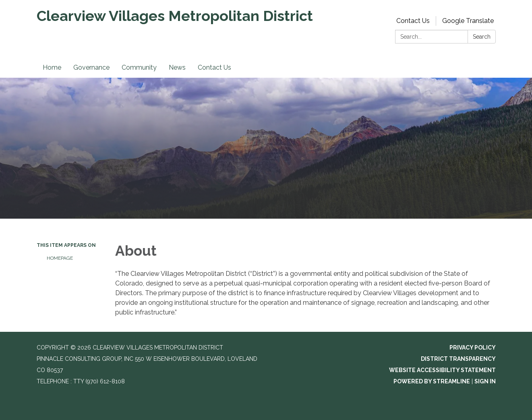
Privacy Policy (473, 348)
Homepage (60, 258)
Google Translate (468, 21)
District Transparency (458, 359)
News (177, 67)
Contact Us (413, 21)
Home (52, 67)
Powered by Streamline (432, 381)
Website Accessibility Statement (442, 370)
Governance (91, 67)
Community (139, 67)
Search (482, 37)
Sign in (485, 381)
